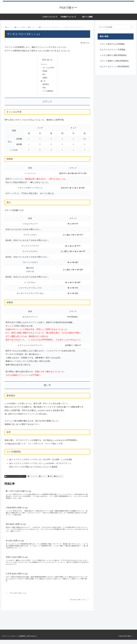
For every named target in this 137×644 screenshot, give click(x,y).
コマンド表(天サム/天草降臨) (112, 44)
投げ (44, 75)
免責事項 (24, 640)
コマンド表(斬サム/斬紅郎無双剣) (114, 61)
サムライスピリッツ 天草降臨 (113, 50)
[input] (116, 27)
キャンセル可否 (48, 68)
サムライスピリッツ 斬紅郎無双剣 (114, 67)
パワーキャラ (33, 478)
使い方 (43, 82)
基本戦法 (46, 85)
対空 (44, 89)
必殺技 (45, 78)
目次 (44, 60)
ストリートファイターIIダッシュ (15, 478)
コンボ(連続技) (48, 92)
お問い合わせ (33, 640)
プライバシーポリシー (11, 640)
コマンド (44, 64)
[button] (131, 27)
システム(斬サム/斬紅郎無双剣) (113, 55)
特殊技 (45, 71)
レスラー (43, 478)
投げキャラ (58, 478)
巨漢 (50, 478)
